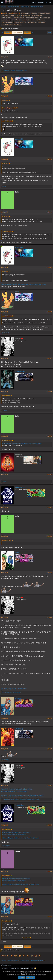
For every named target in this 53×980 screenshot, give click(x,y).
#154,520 (49, 917)
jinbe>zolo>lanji (16, 20)
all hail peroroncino (37, 16)
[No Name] (19, 729)
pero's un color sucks (38, 20)
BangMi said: (6, 396)
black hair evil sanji (19, 18)
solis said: (5, 100)
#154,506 (49, 312)
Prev (8, 32)
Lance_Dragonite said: (9, 108)
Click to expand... (27, 938)
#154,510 (49, 474)
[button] (2, 2)
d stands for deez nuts (32, 18)
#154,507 (49, 359)
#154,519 (49, 871)
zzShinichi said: (7, 121)
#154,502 (49, 96)
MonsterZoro (20, 487)
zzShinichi (19, 37)
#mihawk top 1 (25, 13)
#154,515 (49, 718)
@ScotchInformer (21, 689)
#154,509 (49, 436)
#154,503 (49, 159)
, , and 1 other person (21, 799)
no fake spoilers (26, 20)
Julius (17, 552)
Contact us (5, 968)
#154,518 (49, 825)
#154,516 (49, 749)
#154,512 (49, 536)
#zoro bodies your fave (24, 16)
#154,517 (49, 786)
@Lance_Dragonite (8, 689)
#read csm (34, 13)
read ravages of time (20, 22)
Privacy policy (25, 968)
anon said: (5, 163)
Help (32, 968)
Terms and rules (14, 968)
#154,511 (49, 507)
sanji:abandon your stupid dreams (11, 25)
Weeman (18, 698)
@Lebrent (40, 796)
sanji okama (42, 22)
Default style (6, 965)
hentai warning (6, 20)
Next (27, 32)
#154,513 (49, 573)
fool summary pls (45, 18)
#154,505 (49, 268)
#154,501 (49, 57)
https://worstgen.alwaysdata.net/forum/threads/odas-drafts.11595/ (24, 284)
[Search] (50, 2)
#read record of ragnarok (9, 16)
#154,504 (49, 212)
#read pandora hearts (44, 13)
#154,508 (49, 392)
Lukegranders (20, 371)
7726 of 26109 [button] (18, 32)
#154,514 (49, 617)
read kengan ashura (7, 22)
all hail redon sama (7, 18)
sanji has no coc (32, 22)
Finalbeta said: (7, 540)
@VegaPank (32, 796)
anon (17, 76)
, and (15, 70)
